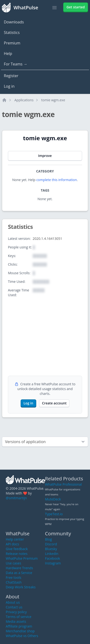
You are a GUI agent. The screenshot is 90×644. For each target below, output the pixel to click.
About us (13, 602)
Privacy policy (16, 612)
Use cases (13, 563)
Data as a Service (19, 573)
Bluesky (51, 549)
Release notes (17, 554)
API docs (12, 544)
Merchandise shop (20, 631)
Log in (9, 86)
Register (11, 76)
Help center (15, 539)
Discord (51, 544)
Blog (49, 539)
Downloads (14, 22)
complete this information (57, 180)
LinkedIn (52, 554)
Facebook (53, 558)
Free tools (13, 577)
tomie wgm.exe (53, 100)
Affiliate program (19, 626)
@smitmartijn (16, 498)
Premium (12, 43)
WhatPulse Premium (22, 558)
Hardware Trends (19, 568)
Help (8, 54)
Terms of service (19, 617)
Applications (24, 100)
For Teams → (16, 64)
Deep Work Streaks (21, 587)
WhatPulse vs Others (22, 636)
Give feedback (17, 549)
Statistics (12, 32)
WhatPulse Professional (63, 484)
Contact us (14, 607)
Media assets (16, 621)
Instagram (53, 563)
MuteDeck (53, 499)
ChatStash (14, 582)
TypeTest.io (54, 514)
